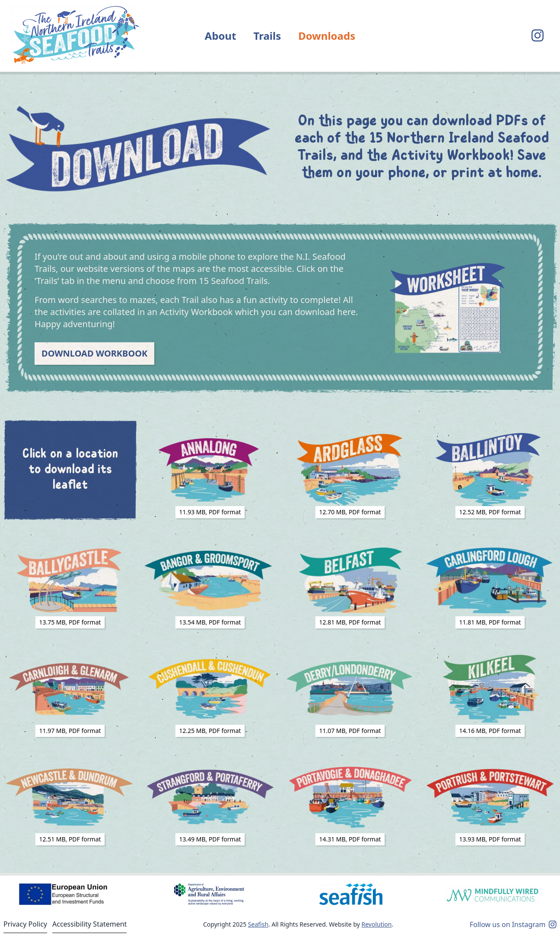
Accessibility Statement (89, 924)
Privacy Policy (25, 924)
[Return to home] (76, 36)
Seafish (258, 924)
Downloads (327, 36)
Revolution (377, 924)
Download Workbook (94, 353)
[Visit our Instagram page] (538, 36)
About (221, 36)
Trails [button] (267, 36)
